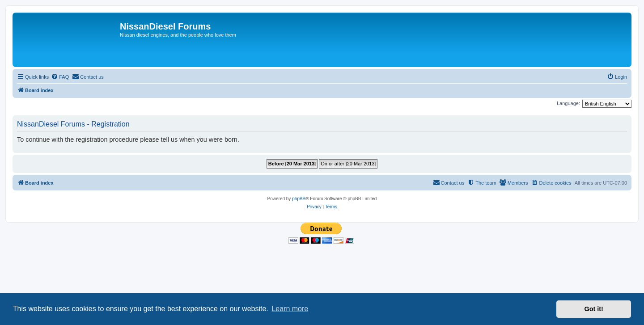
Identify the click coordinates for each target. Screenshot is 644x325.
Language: (568, 103)
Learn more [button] (290, 309)
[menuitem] (60, 77)
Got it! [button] (594, 309)
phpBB (299, 199)
